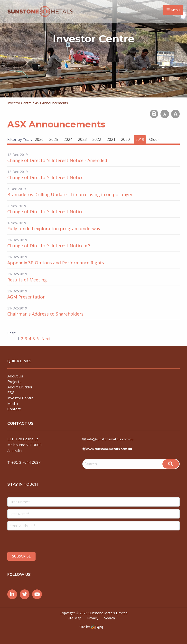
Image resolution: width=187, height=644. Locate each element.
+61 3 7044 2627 (26, 462)
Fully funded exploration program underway (54, 229)
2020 (125, 139)
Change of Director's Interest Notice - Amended (57, 160)
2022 (97, 139)
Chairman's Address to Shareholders (45, 314)
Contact (14, 409)
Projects (14, 382)
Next (45, 339)
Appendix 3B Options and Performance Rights (56, 263)
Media (13, 404)
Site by (91, 627)
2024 (68, 139)
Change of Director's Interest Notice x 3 (49, 246)
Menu (173, 10)
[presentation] (37, 540)
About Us (15, 376)
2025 (54, 139)
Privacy (93, 618)
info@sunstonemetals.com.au (110, 439)
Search (110, 618)
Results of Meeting (27, 280)
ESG (11, 393)
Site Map (74, 618)
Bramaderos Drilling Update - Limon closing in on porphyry (70, 194)
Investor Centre (20, 398)
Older (154, 139)
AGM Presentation (26, 297)
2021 (111, 139)
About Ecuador (20, 387)
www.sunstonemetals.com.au (109, 449)
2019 (140, 139)
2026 (39, 139)
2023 (82, 139)
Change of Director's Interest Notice (45, 177)
